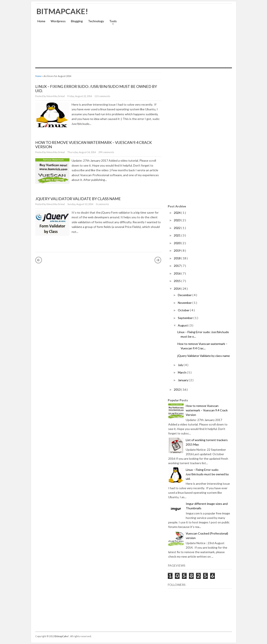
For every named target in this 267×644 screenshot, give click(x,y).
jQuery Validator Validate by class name (78, 199)
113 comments (102, 96)
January (183, 380)
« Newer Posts (39, 260)
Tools (112, 22)
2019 (178, 250)
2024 (178, 213)
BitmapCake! (62, 11)
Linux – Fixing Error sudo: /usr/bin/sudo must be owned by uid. (96, 89)
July (181, 365)
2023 (178, 220)
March (182, 372)
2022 (178, 228)
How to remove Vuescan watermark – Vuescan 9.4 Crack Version (94, 145)
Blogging (77, 21)
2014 (178, 289)
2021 (178, 235)
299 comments (106, 152)
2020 (178, 243)
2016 (178, 273)
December (185, 295)
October (184, 310)
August (183, 325)
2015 (178, 281)
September (186, 318)
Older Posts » (158, 260)
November (185, 303)
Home (41, 21)
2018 (178, 258)
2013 (178, 389)
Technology (96, 21)
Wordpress (58, 21)
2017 (178, 266)
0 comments (102, 204)
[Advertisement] (182, 38)
